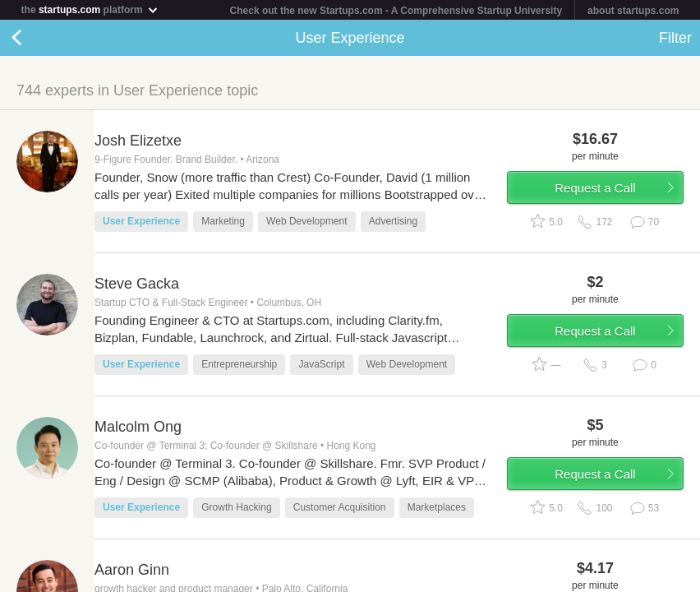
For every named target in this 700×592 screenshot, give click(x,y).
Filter (675, 38)
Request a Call (595, 188)
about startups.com (633, 11)
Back (33, 38)
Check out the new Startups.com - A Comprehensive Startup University (396, 11)
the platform (90, 9)
